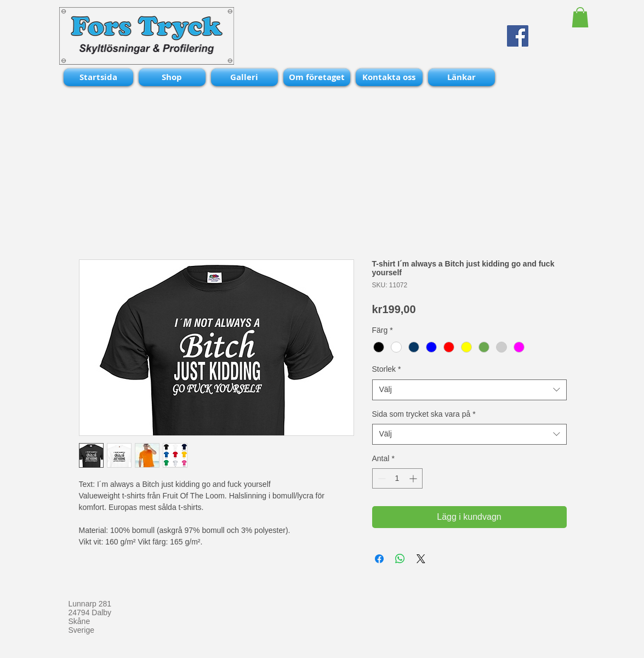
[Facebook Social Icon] (518, 36)
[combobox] (469, 390)
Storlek (387, 369)
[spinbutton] (397, 478)
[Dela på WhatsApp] (400, 559)
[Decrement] (381, 478)
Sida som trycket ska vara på (424, 414)
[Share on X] (421, 559)
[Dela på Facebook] (379, 559)
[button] (580, 17)
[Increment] (414, 478)
